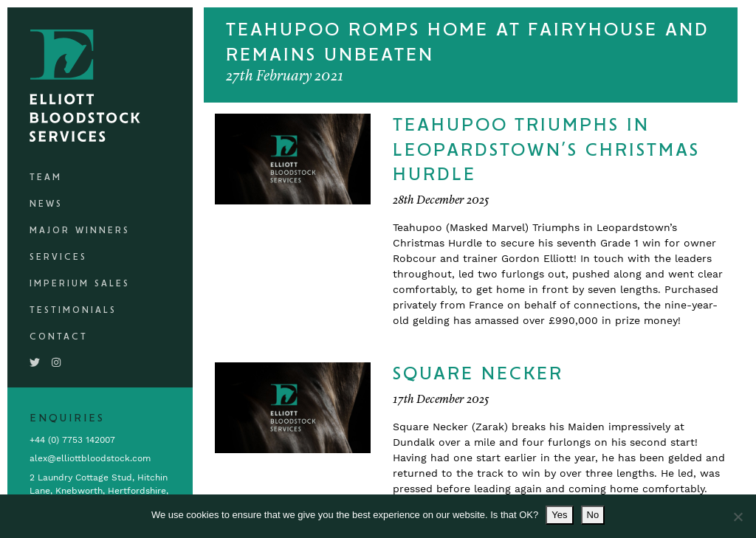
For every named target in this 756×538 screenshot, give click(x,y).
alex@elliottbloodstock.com (90, 458)
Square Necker (478, 374)
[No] (738, 517)
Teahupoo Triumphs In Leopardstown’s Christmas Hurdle (546, 150)
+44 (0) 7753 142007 (72, 440)
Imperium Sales (80, 284)
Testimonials (73, 310)
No (593, 515)
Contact (59, 337)
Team (46, 177)
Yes (559, 515)
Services (58, 257)
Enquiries (67, 418)
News (46, 204)
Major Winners (80, 231)
